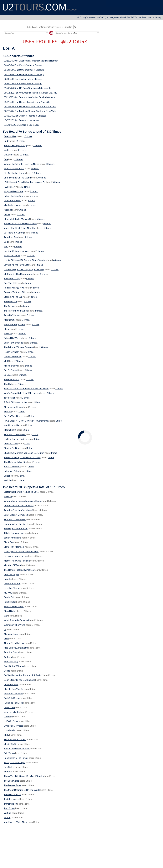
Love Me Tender (12, 588)
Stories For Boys (12, 448)
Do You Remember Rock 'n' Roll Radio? (23, 675)
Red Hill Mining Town (14, 288)
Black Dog (9, 542)
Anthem (8, 657)
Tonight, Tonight (12, 799)
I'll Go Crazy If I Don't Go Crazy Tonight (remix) (26, 421)
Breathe (8, 412)
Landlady (8, 717)
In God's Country (12, 256)
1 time (37, 402)
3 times (31, 315)
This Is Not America (14, 533)
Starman (8, 772)
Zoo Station (10, 398)
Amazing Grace (11, 652)
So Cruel (8, 375)
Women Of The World (14, 625)
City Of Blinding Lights (15, 173)
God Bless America (13, 694)
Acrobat (8, 210)
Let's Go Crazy (11, 721)
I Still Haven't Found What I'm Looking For (25, 182)
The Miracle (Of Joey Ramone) (19, 347)
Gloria (7, 329)
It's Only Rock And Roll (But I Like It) (21, 551)
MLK (6, 361)
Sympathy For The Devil (16, 524)
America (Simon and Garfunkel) (19, 506)
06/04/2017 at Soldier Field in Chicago (23, 84)
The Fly (7, 384)
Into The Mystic (12, 712)
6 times (22, 210)
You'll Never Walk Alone (16, 822)
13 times (38, 146)
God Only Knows (12, 698)
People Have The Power (16, 758)
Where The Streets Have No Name (21, 164)
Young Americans (12, 538)
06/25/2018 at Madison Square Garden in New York (30, 107)
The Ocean (9, 306)
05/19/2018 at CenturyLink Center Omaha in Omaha (29, 97)
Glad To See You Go (14, 689)
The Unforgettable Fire (15, 462)
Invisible (8, 334)
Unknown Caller (11, 471)
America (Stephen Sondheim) (18, 510)
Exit (6, 246)
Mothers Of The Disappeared (18, 274)
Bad (6, 242)
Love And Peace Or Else (16, 556)
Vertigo (7, 150)
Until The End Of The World (17, 178)
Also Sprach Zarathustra (16, 648)
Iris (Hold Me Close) (14, 191)
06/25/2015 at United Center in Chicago (24, 74)
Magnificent (10, 430)
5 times (47, 224)
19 (5, 629)
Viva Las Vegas (11, 574)
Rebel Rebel (10, 602)
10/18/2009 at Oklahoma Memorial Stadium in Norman (31, 61)
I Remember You (12, 584)
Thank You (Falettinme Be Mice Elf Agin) (24, 776)
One (6, 159)
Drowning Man (11, 684)
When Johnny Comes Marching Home (23, 501)
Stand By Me (10, 611)
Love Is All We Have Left (16, 265)
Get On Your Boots (13, 416)
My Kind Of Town (12, 565)
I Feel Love (9, 707)
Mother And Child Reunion (17, 561)
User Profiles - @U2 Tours (55, 42)
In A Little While (12, 425)
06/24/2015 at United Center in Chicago (24, 70)
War (6, 616)
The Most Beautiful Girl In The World (22, 790)
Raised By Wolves (13, 338)
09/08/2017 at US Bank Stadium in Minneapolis (27, 88)
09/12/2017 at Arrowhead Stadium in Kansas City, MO (31, 93)
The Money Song (12, 785)
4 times (34, 233)
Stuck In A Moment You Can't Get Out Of (24, 453)
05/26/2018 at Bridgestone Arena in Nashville (27, 102)
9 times (56, 182)
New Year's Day (12, 279)
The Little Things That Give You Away (22, 457)
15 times (28, 136)
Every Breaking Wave (14, 324)
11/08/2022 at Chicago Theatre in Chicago (25, 116)
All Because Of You (13, 407)
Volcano (8, 476)
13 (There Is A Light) (14, 233)
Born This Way (11, 662)
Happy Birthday (12, 352)
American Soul (11, 237)
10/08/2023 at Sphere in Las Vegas (22, 125)
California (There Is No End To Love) (21, 492)
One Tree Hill (10, 283)
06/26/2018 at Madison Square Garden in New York (30, 111)
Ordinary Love (11, 444)
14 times (20, 141)
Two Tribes (9, 808)
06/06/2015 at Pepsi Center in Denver (23, 65)
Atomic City (9, 320)
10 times (37, 173)
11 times (50, 164)
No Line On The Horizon (16, 439)
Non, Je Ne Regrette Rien (17, 749)
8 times (34, 191)
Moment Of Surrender (15, 434)
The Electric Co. (12, 379)
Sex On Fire (9, 767)
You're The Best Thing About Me (20, 228)
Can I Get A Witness (14, 666)
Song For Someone (13, 343)
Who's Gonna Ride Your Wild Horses (22, 393)
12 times (24, 155)
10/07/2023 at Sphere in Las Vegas (22, 120)
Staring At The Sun (13, 297)
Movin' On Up (10, 744)
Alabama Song (11, 634)
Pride (6, 141)
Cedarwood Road (12, 201)
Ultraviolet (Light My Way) (17, 219)
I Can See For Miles (13, 703)
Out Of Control (11, 370)
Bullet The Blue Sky (13, 196)
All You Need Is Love (14, 643)
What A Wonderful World (16, 620)
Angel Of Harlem (12, 315)
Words (7, 817)
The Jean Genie (11, 781)
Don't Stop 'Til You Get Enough (19, 680)
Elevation (8, 155)
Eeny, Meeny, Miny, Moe (16, 515)
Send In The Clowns (14, 606)
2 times (30, 352)
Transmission (10, 804)
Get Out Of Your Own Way (17, 251)
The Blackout (10, 301)
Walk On (8, 480)
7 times (34, 196)
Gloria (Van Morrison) (14, 547)
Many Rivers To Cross (15, 739)
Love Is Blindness (13, 357)
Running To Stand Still (15, 292)
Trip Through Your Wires (16, 311)
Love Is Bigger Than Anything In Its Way (24, 269)
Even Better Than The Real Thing (20, 224)
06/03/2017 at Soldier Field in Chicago (23, 79)
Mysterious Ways (13, 205)
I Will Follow (10, 187)
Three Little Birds (12, 794)
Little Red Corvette (13, 726)
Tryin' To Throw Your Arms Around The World (26, 389)
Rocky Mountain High (14, 762)
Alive (6, 639)
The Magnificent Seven (16, 529)
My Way (8, 593)
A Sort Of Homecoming (15, 402)
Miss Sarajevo (11, 366)
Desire (7, 214)
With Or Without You (14, 169)
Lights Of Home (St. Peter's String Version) (25, 260)
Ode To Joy (9, 753)
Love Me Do (10, 730)
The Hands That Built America (19, 570)
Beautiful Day (10, 136)
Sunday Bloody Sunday (15, 146)
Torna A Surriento (12, 467)
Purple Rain (9, 597)
